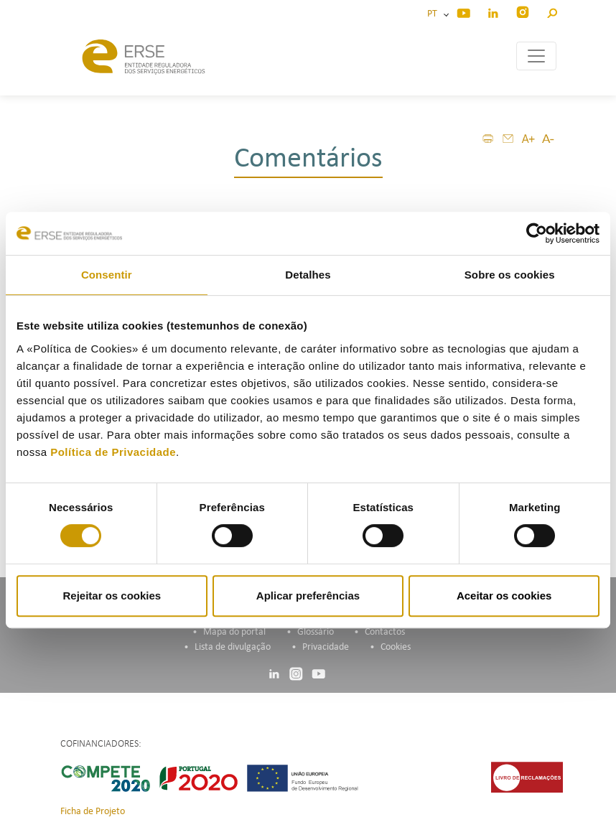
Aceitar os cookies (504, 596)
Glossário (316, 632)
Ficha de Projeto (93, 812)
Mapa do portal (234, 632)
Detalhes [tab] (308, 275)
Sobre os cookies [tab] (510, 275)
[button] (552, 11)
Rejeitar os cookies (112, 596)
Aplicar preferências (308, 596)
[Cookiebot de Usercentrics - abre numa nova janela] (537, 233)
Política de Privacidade (113, 452)
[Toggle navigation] (536, 56)
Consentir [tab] (107, 275)
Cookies (396, 647)
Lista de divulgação (233, 647)
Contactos (385, 632)
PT (434, 14)
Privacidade (326, 647)
